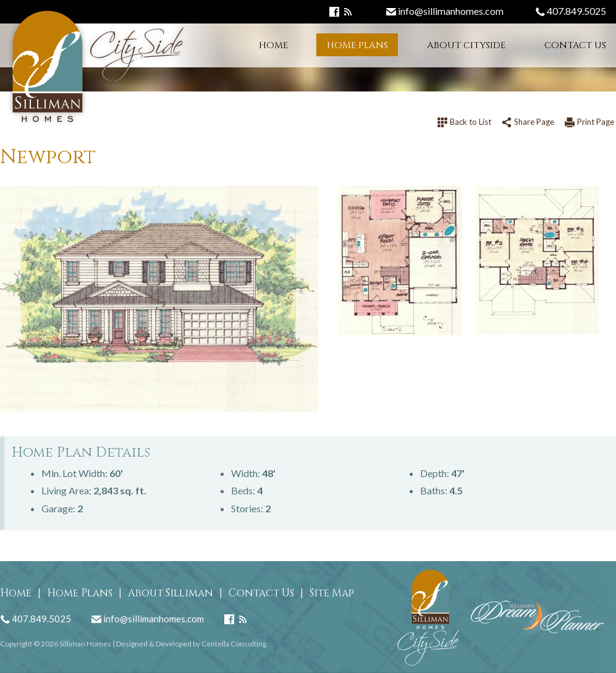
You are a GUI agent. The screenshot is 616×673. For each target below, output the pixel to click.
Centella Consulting (234, 644)
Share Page (528, 122)
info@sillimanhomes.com (445, 11)
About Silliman (171, 593)
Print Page (589, 122)
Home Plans (357, 45)
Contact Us (575, 45)
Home (273, 45)
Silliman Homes (85, 644)
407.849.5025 (571, 11)
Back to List (464, 122)
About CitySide (466, 45)
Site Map (332, 593)
